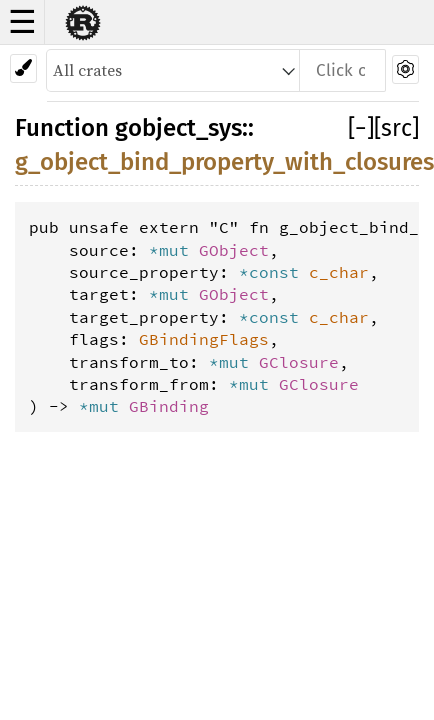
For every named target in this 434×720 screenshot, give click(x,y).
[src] (396, 128)
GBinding (169, 406)
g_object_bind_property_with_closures (224, 162)
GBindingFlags (204, 339)
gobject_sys (178, 128)
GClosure (299, 362)
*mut (174, 250)
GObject (234, 250)
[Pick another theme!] (23, 68)
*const (274, 272)
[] (361, 128)
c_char (339, 272)
